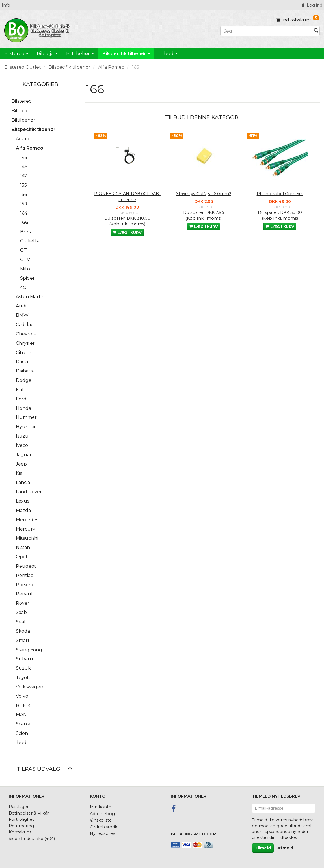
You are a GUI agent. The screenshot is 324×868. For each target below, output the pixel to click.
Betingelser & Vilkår (29, 813)
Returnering (21, 826)
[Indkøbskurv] (298, 20)
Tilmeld (263, 848)
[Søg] (316, 31)
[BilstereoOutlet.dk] (38, 29)
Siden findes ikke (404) (32, 839)
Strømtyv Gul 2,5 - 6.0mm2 (204, 194)
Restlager (19, 807)
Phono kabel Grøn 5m (280, 194)
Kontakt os (20, 832)
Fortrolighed (22, 819)
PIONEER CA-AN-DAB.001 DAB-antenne (127, 197)
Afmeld (285, 848)
